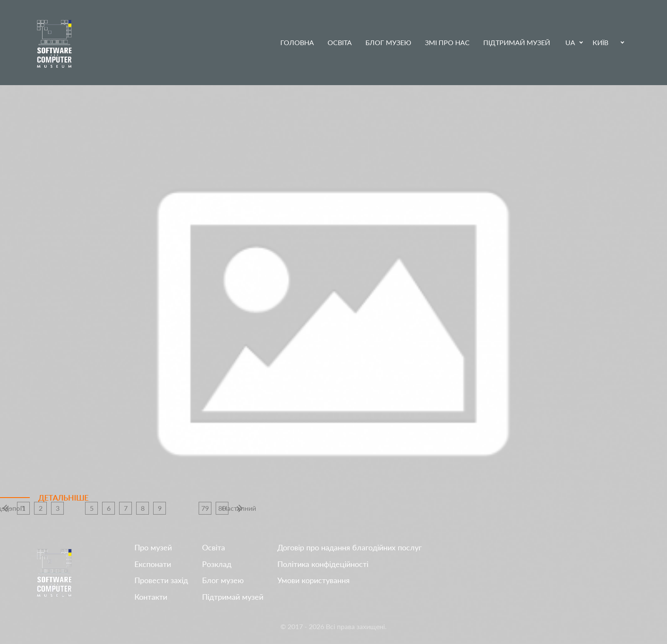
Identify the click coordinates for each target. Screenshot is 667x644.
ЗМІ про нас (447, 42)
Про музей (153, 548)
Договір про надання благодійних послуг (349, 548)
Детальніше (63, 498)
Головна (297, 42)
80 (222, 508)
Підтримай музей (517, 42)
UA (570, 42)
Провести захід (161, 580)
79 (205, 508)
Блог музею (388, 42)
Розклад (217, 564)
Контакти (151, 597)
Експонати (153, 564)
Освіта (340, 42)
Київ (600, 42)
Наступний (239, 508)
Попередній (6, 508)
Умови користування (314, 580)
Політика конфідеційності (323, 564)
